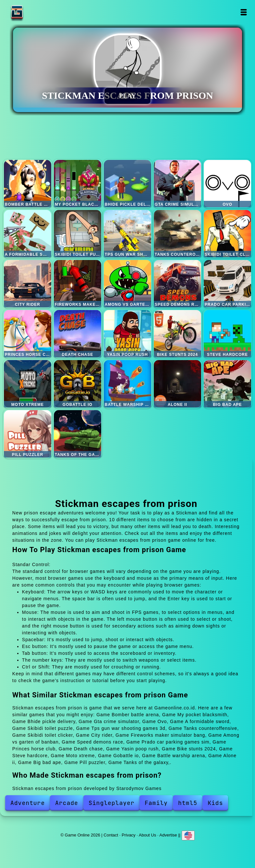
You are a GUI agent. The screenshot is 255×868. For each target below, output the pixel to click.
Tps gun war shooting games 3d (127, 234)
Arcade (67, 803)
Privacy (129, 835)
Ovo (227, 184)
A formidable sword (28, 234)
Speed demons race (177, 284)
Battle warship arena (127, 384)
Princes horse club (28, 334)
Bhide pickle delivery (127, 184)
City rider (28, 284)
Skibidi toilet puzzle (78, 234)
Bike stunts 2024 (177, 334)
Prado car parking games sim (227, 284)
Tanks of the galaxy (78, 434)
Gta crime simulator (177, 184)
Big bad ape (227, 384)
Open (243, 12)
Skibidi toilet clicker (227, 234)
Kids (215, 803)
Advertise (168, 835)
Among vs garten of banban (127, 284)
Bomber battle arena (28, 184)
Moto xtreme (28, 384)
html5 (188, 803)
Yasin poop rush (127, 334)
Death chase (78, 334)
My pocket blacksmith (78, 184)
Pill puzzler (28, 434)
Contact (111, 835)
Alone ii (177, 384)
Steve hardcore (227, 334)
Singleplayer (112, 803)
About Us (147, 835)
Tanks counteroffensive (177, 234)
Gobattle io (78, 384)
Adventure (28, 803)
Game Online (37, 12)
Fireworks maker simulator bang (78, 284)
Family (156, 803)
